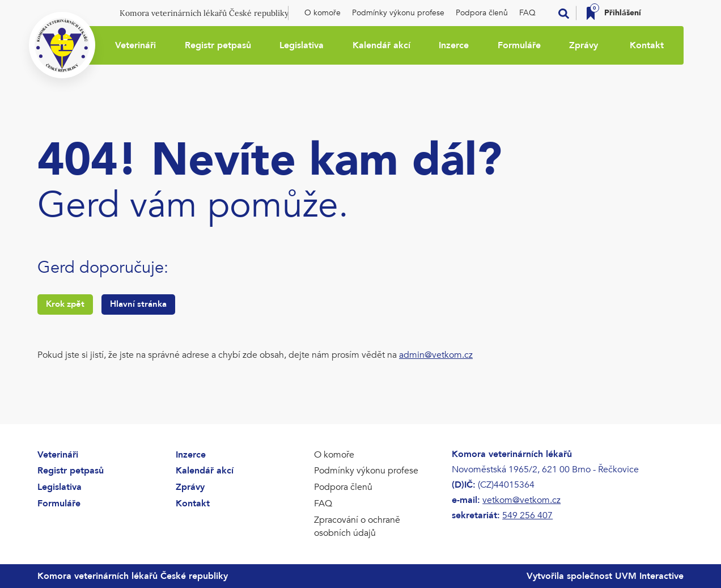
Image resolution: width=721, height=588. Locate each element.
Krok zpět (65, 304)
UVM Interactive (649, 576)
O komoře (323, 13)
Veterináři (135, 45)
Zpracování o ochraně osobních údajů (357, 526)
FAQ (527, 13)
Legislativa (302, 45)
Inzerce (454, 45)
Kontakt (647, 45)
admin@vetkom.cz (436, 355)
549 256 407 (527, 515)
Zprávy (584, 45)
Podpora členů (482, 13)
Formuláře (519, 45)
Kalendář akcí (381, 45)
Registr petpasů (218, 45)
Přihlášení (623, 13)
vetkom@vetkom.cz (521, 500)
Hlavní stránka (138, 304)
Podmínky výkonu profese (398, 13)
